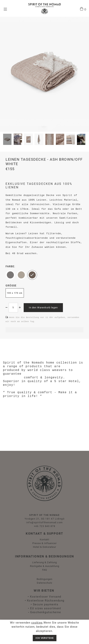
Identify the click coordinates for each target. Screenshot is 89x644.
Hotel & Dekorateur (44, 547)
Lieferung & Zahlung (44, 562)
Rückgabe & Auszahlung (45, 566)
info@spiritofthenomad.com (44, 522)
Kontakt (44, 540)
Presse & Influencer (44, 543)
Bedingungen (44, 579)
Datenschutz (44, 583)
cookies (37, 623)
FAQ (45, 570)
